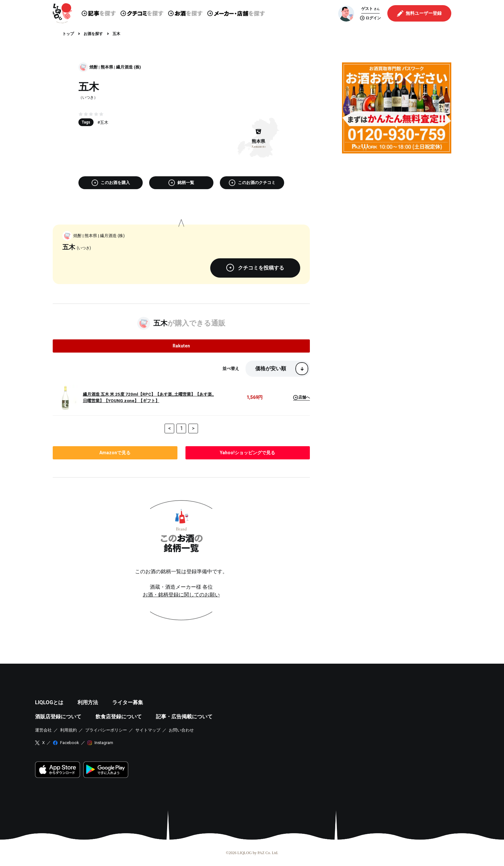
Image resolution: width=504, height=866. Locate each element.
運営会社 (43, 730)
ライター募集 (128, 702)
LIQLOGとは (49, 702)
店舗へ (301, 397)
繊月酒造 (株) (129, 67)
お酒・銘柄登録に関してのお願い (181, 595)
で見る (115, 453)
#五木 (103, 122)
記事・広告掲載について (184, 717)
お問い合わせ (181, 730)
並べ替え (231, 369)
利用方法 (88, 702)
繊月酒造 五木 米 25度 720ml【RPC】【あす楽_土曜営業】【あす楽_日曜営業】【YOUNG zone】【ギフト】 (148, 397)
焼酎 (94, 67)
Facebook (70, 743)
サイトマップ (148, 730)
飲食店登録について (119, 717)
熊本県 (107, 67)
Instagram (104, 743)
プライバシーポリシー (106, 730)
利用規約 (68, 730)
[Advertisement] (397, 203)
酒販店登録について (58, 717)
